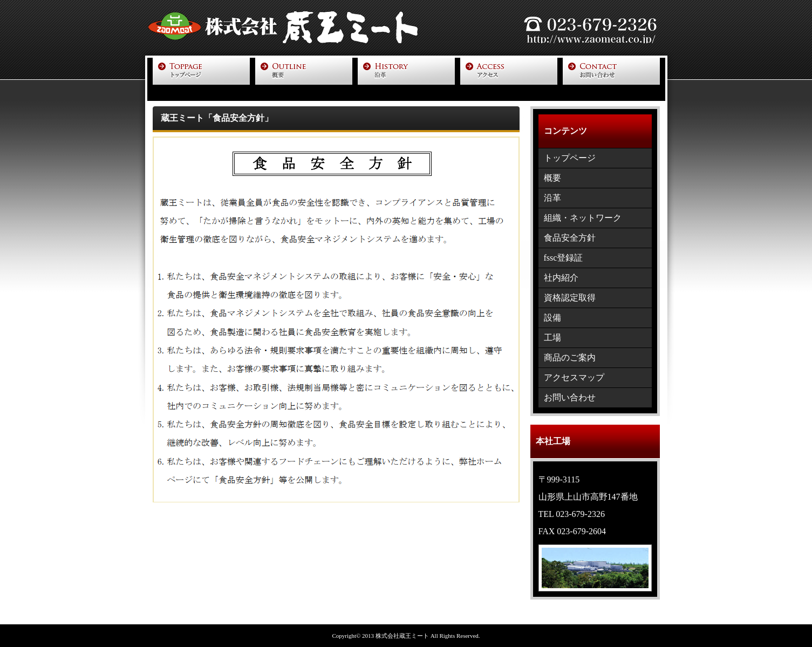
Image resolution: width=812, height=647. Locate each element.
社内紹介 (561, 278)
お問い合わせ (570, 397)
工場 (552, 338)
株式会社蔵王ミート (402, 636)
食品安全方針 (570, 238)
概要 (552, 178)
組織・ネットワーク (583, 218)
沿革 (552, 198)
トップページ (570, 158)
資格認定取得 (570, 298)
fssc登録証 (564, 258)
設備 (552, 318)
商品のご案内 (570, 357)
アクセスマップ (574, 377)
